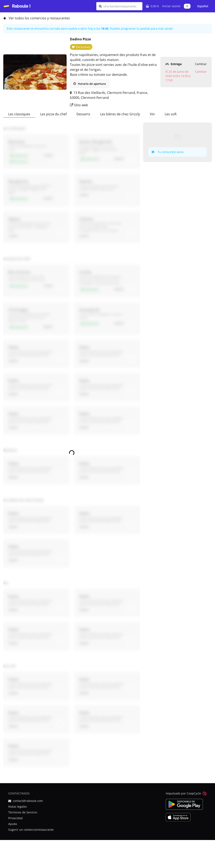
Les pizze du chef (53, 114)
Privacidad (15, 818)
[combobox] (122, 6)
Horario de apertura (90, 84)
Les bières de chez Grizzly (120, 114)
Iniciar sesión (171, 6)
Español (203, 6)
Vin (152, 114)
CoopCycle (194, 793)
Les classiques (19, 114)
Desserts (83, 114)
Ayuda (13, 824)
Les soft (171, 114)
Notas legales (18, 807)
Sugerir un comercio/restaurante (31, 830)
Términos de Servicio (23, 812)
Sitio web (79, 105)
